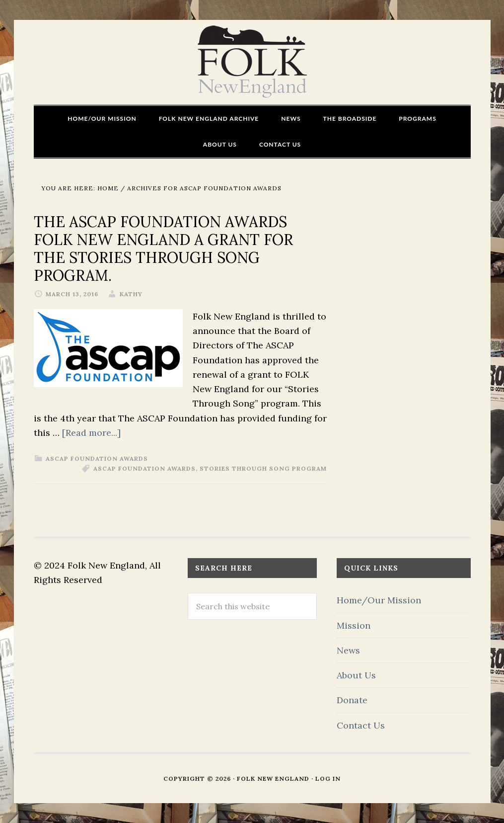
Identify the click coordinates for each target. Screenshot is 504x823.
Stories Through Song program (263, 468)
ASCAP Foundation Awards (97, 458)
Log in (328, 779)
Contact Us (361, 725)
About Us (356, 675)
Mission (354, 625)
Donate (352, 700)
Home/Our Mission (379, 600)
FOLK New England (252, 62)
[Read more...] (91, 433)
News (348, 650)
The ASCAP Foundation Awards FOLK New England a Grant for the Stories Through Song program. (163, 248)
